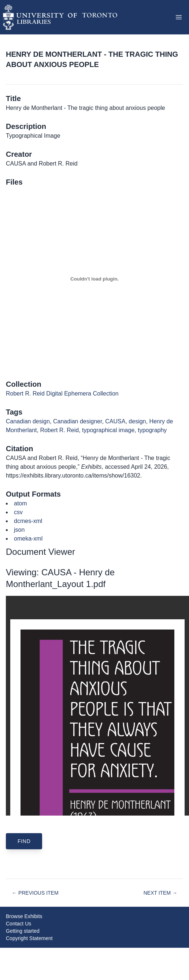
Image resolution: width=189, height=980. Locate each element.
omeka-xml (28, 539)
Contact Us (18, 924)
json (19, 530)
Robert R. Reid (59, 430)
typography (152, 430)
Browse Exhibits (24, 916)
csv (18, 512)
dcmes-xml (28, 521)
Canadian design (28, 421)
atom (21, 503)
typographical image (108, 430)
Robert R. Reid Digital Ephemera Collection (62, 394)
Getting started (23, 931)
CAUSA (115, 421)
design (137, 421)
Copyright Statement (29, 938)
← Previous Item (35, 893)
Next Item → (160, 893)
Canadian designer (77, 421)
